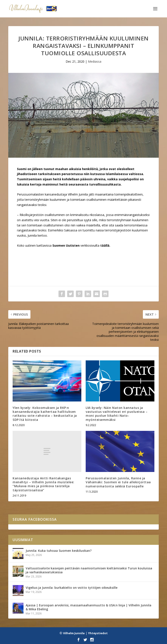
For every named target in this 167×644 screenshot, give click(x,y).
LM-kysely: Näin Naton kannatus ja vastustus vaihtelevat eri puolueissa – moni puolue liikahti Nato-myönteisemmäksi (117, 414)
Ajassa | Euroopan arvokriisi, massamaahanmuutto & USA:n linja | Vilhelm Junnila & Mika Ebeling (89, 607)
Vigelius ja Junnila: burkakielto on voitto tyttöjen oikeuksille (72, 588)
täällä (105, 245)
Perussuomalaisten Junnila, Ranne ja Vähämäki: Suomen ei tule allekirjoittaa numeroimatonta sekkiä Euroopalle (118, 482)
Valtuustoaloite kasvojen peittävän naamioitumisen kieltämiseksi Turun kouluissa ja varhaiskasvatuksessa (89, 570)
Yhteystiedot (98, 633)
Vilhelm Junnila (74, 633)
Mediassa (95, 61)
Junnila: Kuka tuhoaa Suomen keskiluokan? (59, 551)
